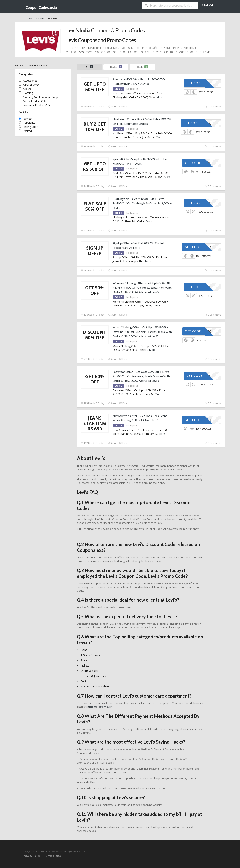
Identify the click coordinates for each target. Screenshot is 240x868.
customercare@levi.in (100, 707)
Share (112, 107)
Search (208, 5)
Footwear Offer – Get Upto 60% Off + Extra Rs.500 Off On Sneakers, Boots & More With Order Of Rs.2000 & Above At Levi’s (141, 376)
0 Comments (213, 107)
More (160, 97)
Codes (116, 67)
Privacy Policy (32, 856)
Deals (142, 67)
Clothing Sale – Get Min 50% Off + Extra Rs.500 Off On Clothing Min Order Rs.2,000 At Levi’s (142, 203)
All (90, 67)
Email (124, 107)
